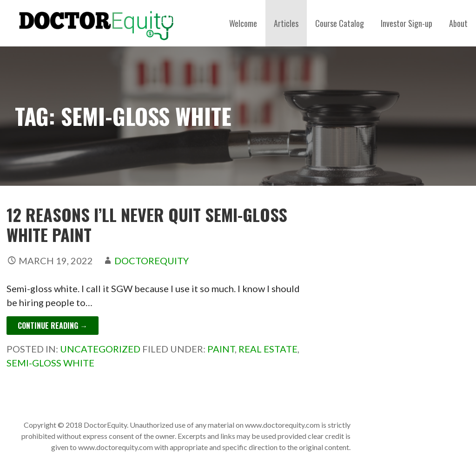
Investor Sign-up (407, 23)
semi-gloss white (50, 363)
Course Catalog (340, 23)
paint (221, 349)
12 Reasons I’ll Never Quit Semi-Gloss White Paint (147, 224)
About (458, 23)
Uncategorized (100, 349)
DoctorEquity (152, 261)
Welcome (243, 23)
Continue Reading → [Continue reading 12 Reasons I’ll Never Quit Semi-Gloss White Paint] (53, 326)
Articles (286, 23)
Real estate (268, 349)
